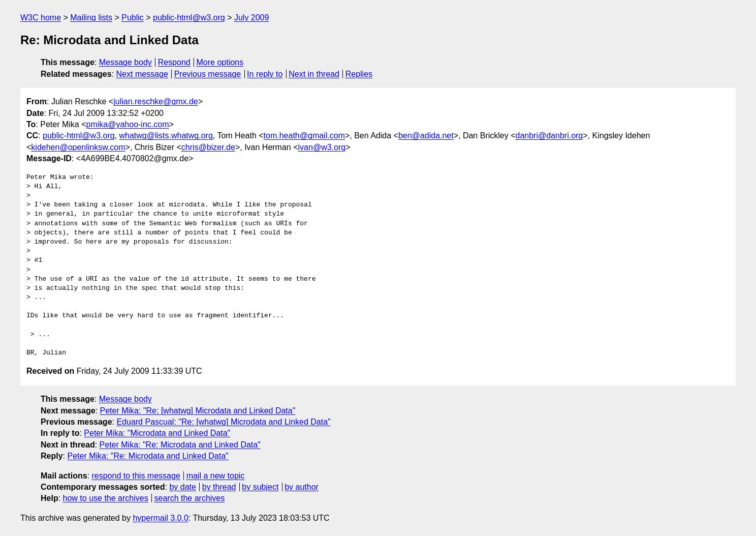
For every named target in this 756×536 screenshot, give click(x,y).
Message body (125, 62)
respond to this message (136, 476)
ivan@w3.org (322, 147)
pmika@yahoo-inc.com (128, 124)
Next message (142, 74)
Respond (174, 62)
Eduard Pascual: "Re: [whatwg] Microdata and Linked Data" (223, 422)
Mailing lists (91, 18)
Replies (359, 74)
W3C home (41, 18)
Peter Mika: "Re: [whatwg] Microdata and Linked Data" (198, 411)
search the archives (190, 498)
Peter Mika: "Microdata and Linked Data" (157, 433)
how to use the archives (106, 498)
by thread (219, 487)
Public (133, 18)
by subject (260, 487)
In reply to (265, 74)
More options (220, 62)
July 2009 (252, 18)
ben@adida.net (426, 136)
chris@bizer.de (208, 147)
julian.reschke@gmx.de (156, 101)
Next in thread (314, 74)
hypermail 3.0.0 (160, 518)
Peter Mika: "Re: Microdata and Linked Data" (180, 445)
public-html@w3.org (189, 18)
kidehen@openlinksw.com (78, 147)
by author (302, 487)
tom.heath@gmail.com (304, 136)
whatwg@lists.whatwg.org (166, 136)
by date (182, 487)
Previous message (208, 74)
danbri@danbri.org (549, 136)
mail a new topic (216, 476)
